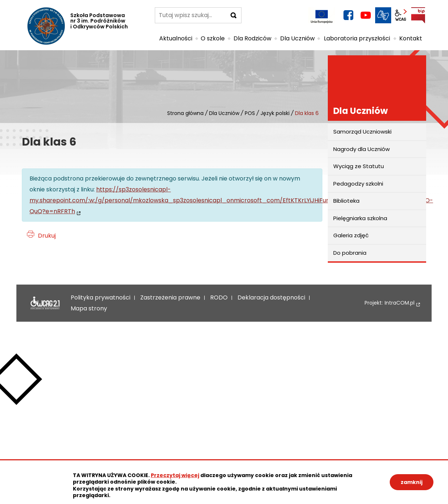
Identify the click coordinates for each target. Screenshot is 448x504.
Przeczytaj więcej (175, 475)
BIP (418, 15)
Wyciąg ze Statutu (359, 166)
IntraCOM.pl (400, 303)
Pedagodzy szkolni (358, 184)
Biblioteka (346, 201)
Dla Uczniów (224, 113)
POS (250, 113)
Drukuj (47, 236)
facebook (348, 15)
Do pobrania (350, 253)
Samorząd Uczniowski (362, 132)
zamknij (412, 482)
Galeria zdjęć (351, 235)
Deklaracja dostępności (45, 303)
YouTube (366, 15)
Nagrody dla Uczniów (361, 149)
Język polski (275, 113)
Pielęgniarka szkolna (360, 218)
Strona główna (185, 113)
